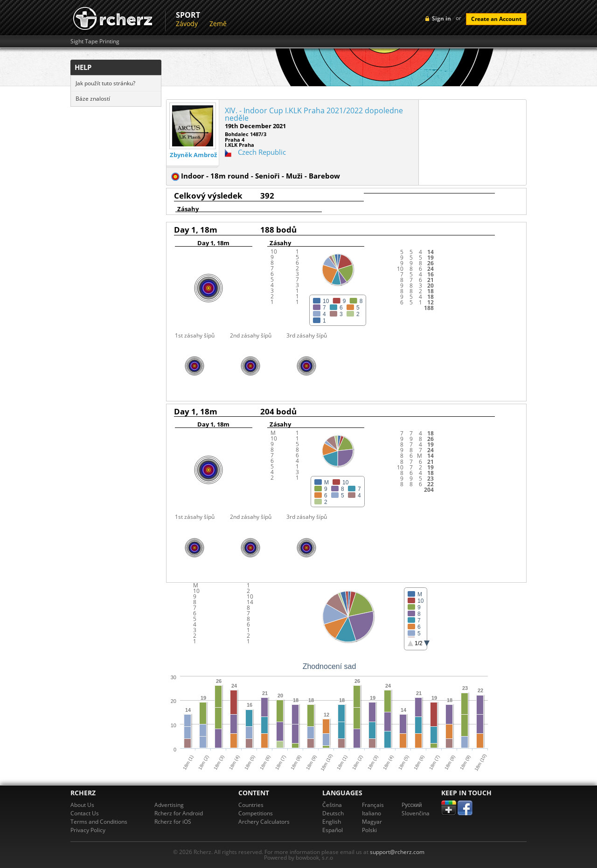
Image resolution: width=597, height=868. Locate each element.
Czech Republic (262, 152)
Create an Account (496, 19)
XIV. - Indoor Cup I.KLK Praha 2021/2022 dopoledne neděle (314, 114)
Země (218, 24)
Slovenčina (416, 813)
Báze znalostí (93, 99)
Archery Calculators (264, 822)
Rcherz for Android (179, 813)
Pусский (412, 805)
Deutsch (333, 813)
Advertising (169, 805)
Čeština (332, 805)
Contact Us (85, 813)
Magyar (372, 822)
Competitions (256, 813)
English (332, 822)
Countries (251, 805)
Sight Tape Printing (95, 41)
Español (333, 830)
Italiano (371, 813)
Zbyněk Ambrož (193, 155)
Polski (369, 830)
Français (373, 805)
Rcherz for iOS (173, 822)
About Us (82, 805)
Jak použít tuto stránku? (105, 83)
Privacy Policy (88, 830)
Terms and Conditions (99, 822)
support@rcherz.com (397, 852)
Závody (187, 24)
